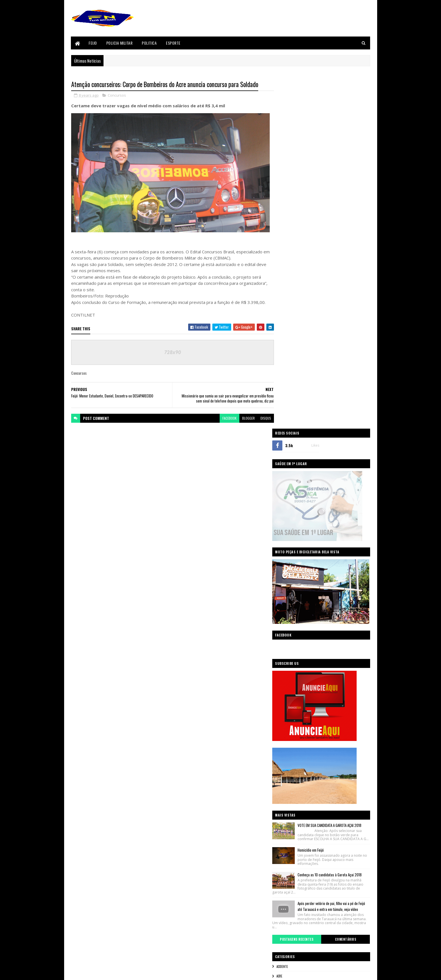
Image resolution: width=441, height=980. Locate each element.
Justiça (290, 737)
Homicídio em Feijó (319, 504)
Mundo (289, 746)
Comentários (348, 595)
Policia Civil (292, 765)
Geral (288, 727)
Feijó (288, 708)
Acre (288, 632)
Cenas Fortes (293, 670)
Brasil (289, 661)
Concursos (117, 96)
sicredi (289, 803)
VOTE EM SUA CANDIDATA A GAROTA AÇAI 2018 (338, 476)
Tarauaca (291, 813)
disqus (262, 418)
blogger (245, 418)
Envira (289, 689)
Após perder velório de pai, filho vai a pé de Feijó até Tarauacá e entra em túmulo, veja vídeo (336, 564)
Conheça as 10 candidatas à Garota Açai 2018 (338, 529)
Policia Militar (120, 43)
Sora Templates (126, 972)
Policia (289, 756)
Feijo (93, 43)
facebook (226, 418)
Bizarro (290, 651)
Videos (289, 822)
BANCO (289, 642)
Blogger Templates (85, 972)
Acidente (290, 623)
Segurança (292, 794)
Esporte (174, 43)
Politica (149, 43)
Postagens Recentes (303, 595)
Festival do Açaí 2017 (299, 718)
